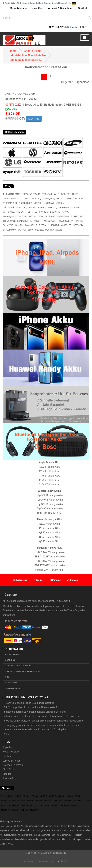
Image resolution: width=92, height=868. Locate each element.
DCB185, (65, 194)
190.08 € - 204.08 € (9, 810)
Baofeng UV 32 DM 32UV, (15, 216)
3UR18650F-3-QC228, (33, 230)
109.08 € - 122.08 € (63, 801)
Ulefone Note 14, (11, 199)
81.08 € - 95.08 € (26, 801)
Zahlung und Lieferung (19, 666)
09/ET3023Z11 (15, 105)
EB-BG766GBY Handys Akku (50, 565)
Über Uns (37, 8)
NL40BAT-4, (54, 225)
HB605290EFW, (65, 221)
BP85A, (43, 225)
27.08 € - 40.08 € (39, 796)
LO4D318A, (23, 221)
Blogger (7, 774)
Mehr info (34, 119)
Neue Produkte (11, 752)
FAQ (65, 861)
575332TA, (79, 225)
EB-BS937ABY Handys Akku (49, 552)
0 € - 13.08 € (6, 796)
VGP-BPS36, (9, 212)
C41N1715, (8, 225)
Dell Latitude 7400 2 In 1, (15, 207)
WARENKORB (60, 27)
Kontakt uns (18, 8)
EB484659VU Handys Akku (50, 570)
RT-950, (75, 194)
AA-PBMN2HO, (10, 203)
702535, (60, 203)
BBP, (81, 199)
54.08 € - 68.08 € (74, 796)
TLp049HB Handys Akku (50, 504)
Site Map (7, 756)
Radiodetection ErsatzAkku (26, 60)
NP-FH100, (64, 207)
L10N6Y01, (51, 207)
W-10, (57, 194)
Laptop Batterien (12, 761)
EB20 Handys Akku (50, 524)
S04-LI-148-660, (37, 207)
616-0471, (21, 212)
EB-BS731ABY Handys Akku (49, 561)
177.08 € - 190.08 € (68, 805)
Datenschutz (13, 689)
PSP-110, (36, 199)
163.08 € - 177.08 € (49, 805)
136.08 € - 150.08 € (9, 805)
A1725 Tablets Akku (49, 480)
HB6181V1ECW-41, (31, 194)
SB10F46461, (41, 212)
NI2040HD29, (26, 203)
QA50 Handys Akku (50, 541)
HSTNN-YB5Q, (36, 216)
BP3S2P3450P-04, (12, 230)
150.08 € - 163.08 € (29, 805)
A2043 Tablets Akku (49, 471)
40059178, (66, 225)
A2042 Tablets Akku (49, 485)
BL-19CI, (19, 225)
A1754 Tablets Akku (49, 476)
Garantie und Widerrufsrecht (23, 671)
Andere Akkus (33, 51)
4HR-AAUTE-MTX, (11, 194)
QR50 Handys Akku (50, 537)
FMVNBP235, (49, 221)
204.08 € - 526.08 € (29, 810)
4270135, (25, 199)
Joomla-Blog (9, 778)
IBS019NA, (55, 212)
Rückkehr (83, 8)
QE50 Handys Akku (49, 533)
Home (13, 51)
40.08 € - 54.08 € (57, 796)
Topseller (8, 747)
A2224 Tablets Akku (49, 467)
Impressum (11, 683)
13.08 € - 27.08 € (22, 796)
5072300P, (50, 216)
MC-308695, (31, 225)
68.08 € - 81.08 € (8, 801)
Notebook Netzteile (13, 765)
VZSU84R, (47, 194)
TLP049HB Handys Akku (49, 500)
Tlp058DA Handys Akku (49, 513)
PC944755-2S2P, (53, 230)
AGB (7, 677)
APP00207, (36, 221)
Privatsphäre (13, 654)
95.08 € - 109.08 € (44, 801)
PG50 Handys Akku (50, 528)
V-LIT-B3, (75, 207)
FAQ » (6, 734)
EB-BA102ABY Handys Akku (50, 557)
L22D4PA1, (49, 203)
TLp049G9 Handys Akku (50, 509)
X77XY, (65, 212)
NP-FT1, (79, 221)
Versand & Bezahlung (60, 8)
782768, (38, 203)
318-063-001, (9, 221)
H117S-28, (79, 216)
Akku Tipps (9, 770)
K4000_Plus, (49, 199)
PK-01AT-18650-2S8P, (67, 199)
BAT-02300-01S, (65, 216)
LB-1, (30, 212)
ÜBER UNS (10, 660)
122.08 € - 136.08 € (82, 801)
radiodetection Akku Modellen (27, 55)
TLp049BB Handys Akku (50, 495)
